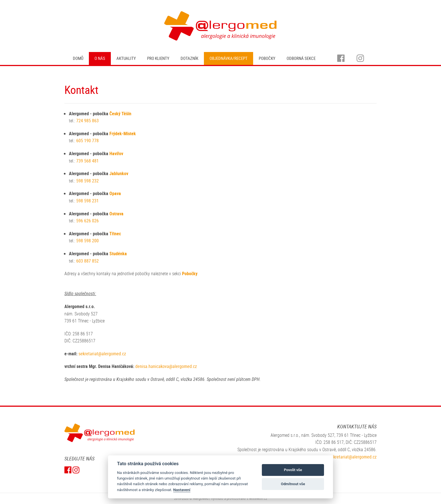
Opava (115, 193)
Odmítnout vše (293, 484)
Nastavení (182, 490)
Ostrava (116, 214)
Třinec (115, 234)
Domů (78, 58)
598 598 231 (88, 201)
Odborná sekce (301, 58)
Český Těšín (120, 114)
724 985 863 (87, 121)
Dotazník (189, 58)
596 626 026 (88, 221)
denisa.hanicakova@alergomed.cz (166, 366)
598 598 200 (88, 241)
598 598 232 (88, 181)
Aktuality (126, 58)
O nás (100, 58)
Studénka (118, 254)
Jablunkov (119, 173)
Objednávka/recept (229, 58)
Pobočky (267, 58)
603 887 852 (87, 261)
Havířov (116, 153)
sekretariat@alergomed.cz (102, 354)
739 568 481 (87, 161)
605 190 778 (87, 141)
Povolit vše (293, 470)
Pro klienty (158, 58)
